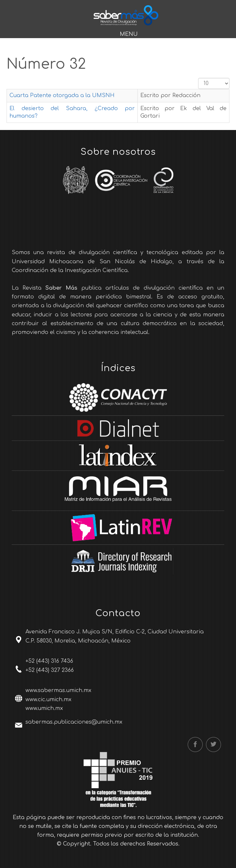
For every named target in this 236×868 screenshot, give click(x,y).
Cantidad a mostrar (198, 78)
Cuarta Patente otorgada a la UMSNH (62, 95)
